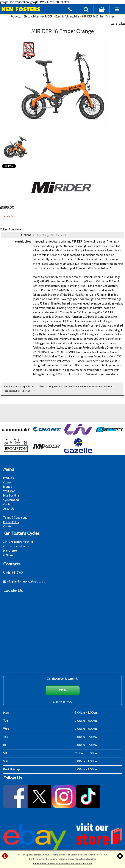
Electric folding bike (67, 17)
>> (124, 23)
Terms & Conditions (15, 518)
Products (16, 17)
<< (113, 23)
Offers (7, 482)
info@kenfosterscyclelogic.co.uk (26, 582)
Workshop (9, 491)
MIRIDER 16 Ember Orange (98, 17)
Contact (8, 504)
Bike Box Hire (11, 496)
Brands (7, 487)
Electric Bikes (32, 17)
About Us (9, 509)
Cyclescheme (11, 500)
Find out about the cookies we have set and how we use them (62, 864)
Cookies (8, 526)
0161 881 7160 (14, 573)
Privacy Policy (11, 522)
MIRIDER (47, 17)
